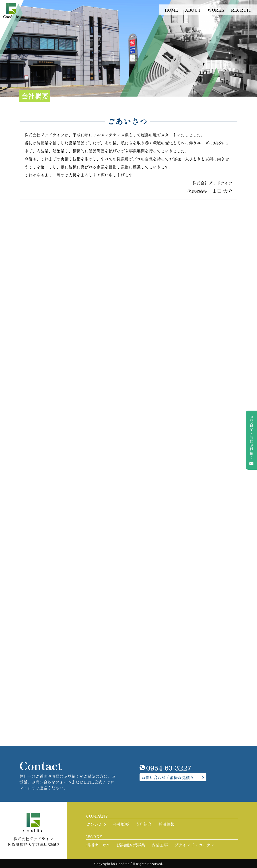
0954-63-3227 (166, 768)
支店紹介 (144, 824)
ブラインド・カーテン (194, 845)
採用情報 (166, 824)
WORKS (216, 10)
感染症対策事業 (131, 845)
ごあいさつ (96, 824)
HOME (171, 10)
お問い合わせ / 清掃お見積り (168, 777)
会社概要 (121, 824)
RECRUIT (241, 10)
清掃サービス (98, 845)
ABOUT (193, 10)
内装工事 (160, 845)
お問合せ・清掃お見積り (251, 440)
